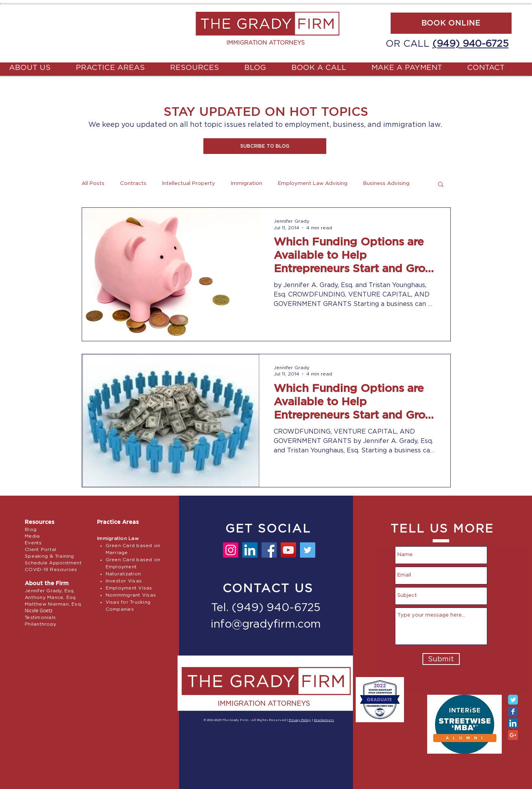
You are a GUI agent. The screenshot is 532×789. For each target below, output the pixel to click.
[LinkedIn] (250, 550)
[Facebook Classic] (513, 711)
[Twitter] (308, 550)
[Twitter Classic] (513, 700)
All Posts (93, 184)
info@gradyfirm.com (266, 624)
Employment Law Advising (313, 184)
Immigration (247, 184)
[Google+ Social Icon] (513, 735)
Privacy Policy (300, 720)
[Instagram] (231, 550)
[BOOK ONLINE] (451, 23)
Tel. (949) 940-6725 (266, 608)
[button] (265, 146)
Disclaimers (324, 720)
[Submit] (441, 659)
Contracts (133, 184)
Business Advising (386, 184)
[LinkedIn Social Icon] (513, 723)
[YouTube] (288, 550)
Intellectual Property (189, 184)
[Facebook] (269, 550)
